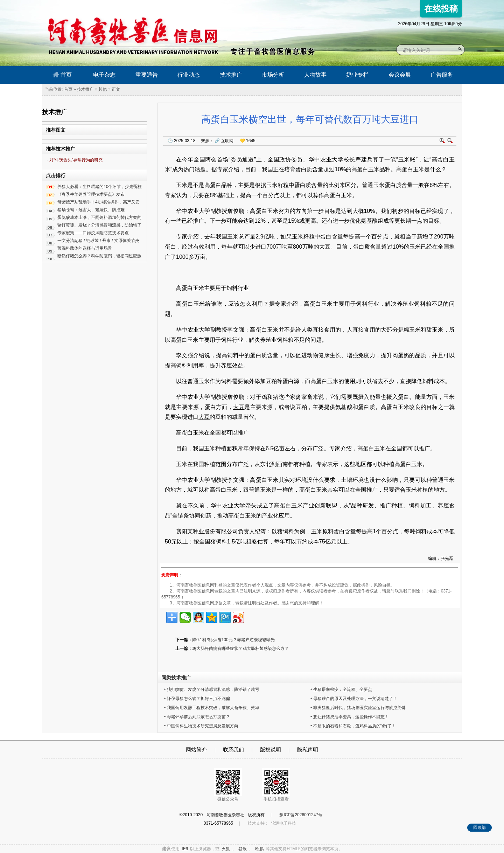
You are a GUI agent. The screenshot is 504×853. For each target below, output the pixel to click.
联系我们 (233, 750)
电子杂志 (104, 75)
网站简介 (196, 750)
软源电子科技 (283, 823)
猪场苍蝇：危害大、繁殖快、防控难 (91, 210)
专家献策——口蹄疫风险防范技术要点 (93, 233)
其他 (103, 89)
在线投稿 (441, 9)
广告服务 (442, 75)
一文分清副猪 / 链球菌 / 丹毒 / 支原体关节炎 (98, 241)
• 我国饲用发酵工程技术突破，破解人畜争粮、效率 (212, 708)
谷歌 (243, 849)
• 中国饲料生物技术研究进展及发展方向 (201, 726)
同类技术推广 (176, 678)
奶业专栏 (357, 75)
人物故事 (315, 75)
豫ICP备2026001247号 (301, 815)
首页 (62, 75)
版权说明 (271, 750)
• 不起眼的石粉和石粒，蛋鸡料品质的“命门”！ (353, 726)
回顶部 (479, 827)
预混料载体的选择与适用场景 (85, 248)
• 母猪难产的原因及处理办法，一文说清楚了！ (354, 699)
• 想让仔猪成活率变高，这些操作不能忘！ (350, 717)
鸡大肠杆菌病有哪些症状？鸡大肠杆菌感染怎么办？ (240, 649)
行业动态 (189, 75)
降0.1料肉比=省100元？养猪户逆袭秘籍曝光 (233, 640)
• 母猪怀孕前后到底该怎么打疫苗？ (197, 717)
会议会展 (400, 75)
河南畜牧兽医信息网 (125, 6)
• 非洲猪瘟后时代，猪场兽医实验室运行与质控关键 (358, 708)
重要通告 (147, 75)
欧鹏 (259, 849)
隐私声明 (308, 750)
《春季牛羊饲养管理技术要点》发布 (91, 194)
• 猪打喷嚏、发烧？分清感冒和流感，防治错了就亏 (212, 689)
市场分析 (273, 75)
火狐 (226, 849)
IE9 (185, 849)
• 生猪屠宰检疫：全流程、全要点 (341, 689)
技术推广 (231, 75)
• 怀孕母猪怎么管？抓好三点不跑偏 (197, 699)
